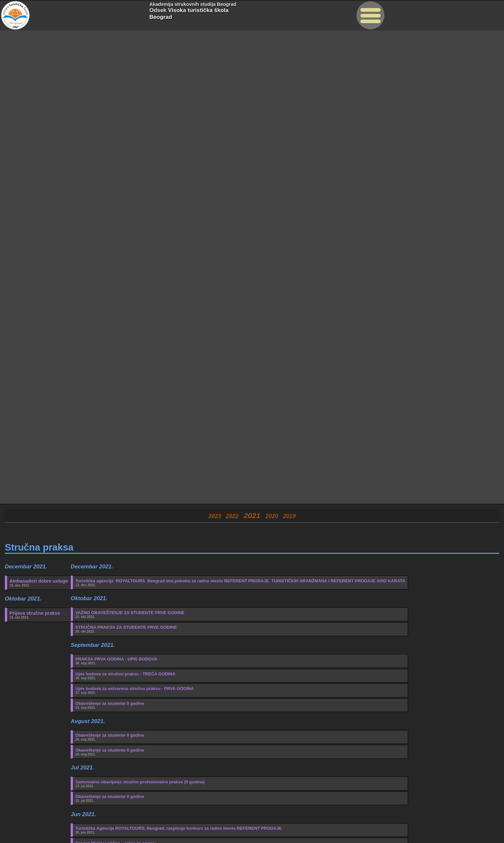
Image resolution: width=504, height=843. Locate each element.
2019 (289, 516)
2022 (232, 516)
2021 (252, 516)
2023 (215, 516)
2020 (272, 516)
